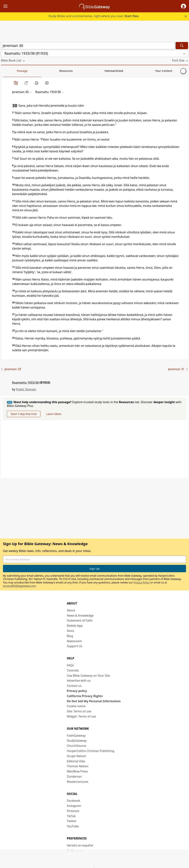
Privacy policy (77, 691)
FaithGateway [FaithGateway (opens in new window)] (76, 736)
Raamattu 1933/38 (25, 383)
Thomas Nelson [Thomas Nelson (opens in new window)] (78, 766)
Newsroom (74, 641)
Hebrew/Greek (49, 71)
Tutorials (73, 670)
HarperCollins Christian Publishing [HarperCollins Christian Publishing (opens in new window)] (91, 751)
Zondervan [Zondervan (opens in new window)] (74, 776)
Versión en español (80, 845)
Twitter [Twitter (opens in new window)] (72, 821)
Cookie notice (76, 706)
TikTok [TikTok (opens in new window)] (71, 816)
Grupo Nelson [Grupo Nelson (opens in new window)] (76, 756)
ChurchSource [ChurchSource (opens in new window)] (77, 746)
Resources (27, 71)
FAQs (70, 665)
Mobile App (75, 626)
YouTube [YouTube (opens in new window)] (73, 826)
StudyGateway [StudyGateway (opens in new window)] (77, 741)
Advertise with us (79, 681)
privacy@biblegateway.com (19, 586)
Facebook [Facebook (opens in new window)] (73, 801)
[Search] (182, 46)
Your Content (73, 71)
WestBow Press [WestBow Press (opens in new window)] (77, 771)
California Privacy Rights (85, 696)
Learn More (54, 414)
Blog (70, 636)
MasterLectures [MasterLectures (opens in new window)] (78, 782)
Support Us (75, 646)
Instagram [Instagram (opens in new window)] (74, 806)
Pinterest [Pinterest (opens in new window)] (73, 811)
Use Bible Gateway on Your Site (88, 676)
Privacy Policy (142, 582)
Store (71, 631)
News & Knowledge (80, 616)
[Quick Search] (88, 46)
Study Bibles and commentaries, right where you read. (94, 16)
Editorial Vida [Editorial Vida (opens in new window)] (76, 761)
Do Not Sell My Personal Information (94, 701)
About (71, 610)
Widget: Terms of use (81, 716)
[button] (183, 6)
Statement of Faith (80, 620)
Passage (9, 71)
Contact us (74, 686)
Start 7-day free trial (24, 414)
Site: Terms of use (79, 711)
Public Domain (26, 389)
